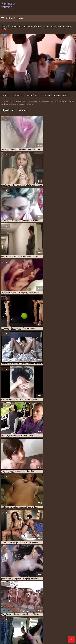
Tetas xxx (6, 622)
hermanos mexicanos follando (48, 576)
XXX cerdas (52, 638)
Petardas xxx (34, 627)
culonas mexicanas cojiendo (52, 568)
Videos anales (19, 629)
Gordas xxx (17, 640)
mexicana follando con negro (14, 585)
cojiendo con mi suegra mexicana (16, 565)
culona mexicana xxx (29, 568)
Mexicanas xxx (63, 620)
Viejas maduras (32, 640)
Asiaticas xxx (18, 636)
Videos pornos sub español (15, 595)
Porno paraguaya (22, 624)
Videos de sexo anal (11, 609)
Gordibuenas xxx (42, 607)
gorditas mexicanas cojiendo (14, 575)
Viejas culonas (55, 611)
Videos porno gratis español (36, 616)
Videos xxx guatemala (40, 600)
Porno (32, 598)
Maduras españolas (20, 633)
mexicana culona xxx (41, 584)
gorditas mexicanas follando (41, 575)
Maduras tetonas (57, 636)
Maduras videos (44, 602)
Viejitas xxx (28, 593)
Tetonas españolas (61, 593)
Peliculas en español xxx (45, 631)
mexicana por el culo (62, 585)
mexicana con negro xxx (19, 584)
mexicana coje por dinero (20, 582)
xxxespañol (48, 627)
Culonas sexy (60, 602)
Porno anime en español (23, 602)
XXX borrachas (66, 598)
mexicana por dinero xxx (40, 585)
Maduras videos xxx (44, 620)
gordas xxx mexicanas (55, 573)
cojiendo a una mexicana (22, 564)
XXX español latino (54, 622)
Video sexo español (33, 609)
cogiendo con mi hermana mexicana (41, 562)
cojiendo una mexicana (52, 567)
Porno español (32, 604)
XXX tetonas (40, 611)
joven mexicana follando (27, 578)
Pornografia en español (59, 595)
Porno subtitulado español (15, 600)
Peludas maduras (55, 629)
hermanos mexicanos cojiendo (20, 576)
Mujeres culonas (20, 622)
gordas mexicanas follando (32, 573)
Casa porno (5, 95)
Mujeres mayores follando (15, 598)
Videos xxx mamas (50, 604)
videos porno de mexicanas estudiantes (55, 95)
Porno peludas (40, 624)
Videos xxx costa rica (20, 631)
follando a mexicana (54, 570)
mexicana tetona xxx (35, 587)
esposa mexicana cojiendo (32, 570)
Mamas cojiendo (38, 595)
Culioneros (57, 616)
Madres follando (57, 618)
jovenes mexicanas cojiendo (52, 578)
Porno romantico (19, 618)
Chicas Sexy (18, 95)
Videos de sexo (60, 607)
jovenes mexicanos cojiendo (33, 579)
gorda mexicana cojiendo (51, 571)
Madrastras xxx (9, 638)
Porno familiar (36, 622)
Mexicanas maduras (11, 593)
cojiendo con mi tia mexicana (44, 565)
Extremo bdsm (32, 95)
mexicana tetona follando (13, 587)
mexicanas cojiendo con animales (51, 588)
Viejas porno (17, 604)
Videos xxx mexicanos (22, 620)
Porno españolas (36, 629)
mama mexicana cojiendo (57, 579)
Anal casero (20, 627)
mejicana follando (33, 581)
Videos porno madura (37, 636)
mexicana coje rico (42, 582)
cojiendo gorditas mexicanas (27, 567)
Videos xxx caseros (41, 633)
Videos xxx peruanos (22, 607)
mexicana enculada (60, 584)
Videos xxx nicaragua (19, 613)
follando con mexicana (28, 571)
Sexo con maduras (38, 618)
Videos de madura (40, 613)
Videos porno (14, 616)
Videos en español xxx (52, 640)
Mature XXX (50, 609)
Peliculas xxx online (47, 598)
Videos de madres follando (32, 638)
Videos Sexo (56, 613)
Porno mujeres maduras (20, 611)
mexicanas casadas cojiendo (23, 588)
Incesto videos (43, 593)
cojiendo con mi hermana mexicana (50, 564)
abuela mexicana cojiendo (12, 562)
